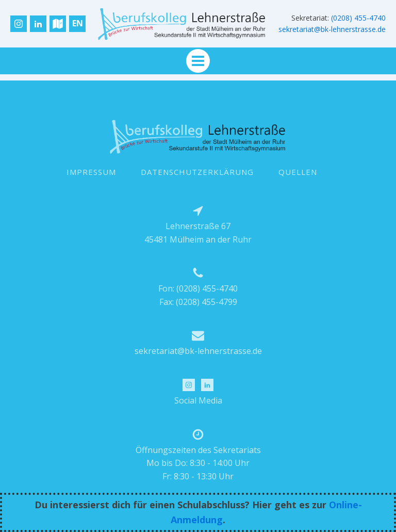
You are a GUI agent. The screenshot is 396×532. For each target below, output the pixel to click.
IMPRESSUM (91, 172)
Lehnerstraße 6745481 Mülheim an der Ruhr (198, 233)
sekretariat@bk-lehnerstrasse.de (332, 29)
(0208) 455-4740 (358, 18)
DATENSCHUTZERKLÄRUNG (197, 172)
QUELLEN (298, 172)
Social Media (198, 400)
